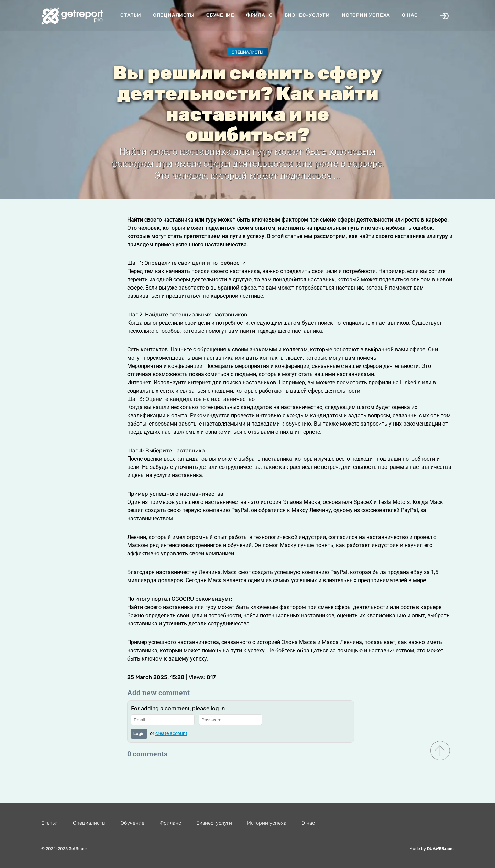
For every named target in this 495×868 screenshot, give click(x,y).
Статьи (131, 15)
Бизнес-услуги (307, 15)
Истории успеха (366, 15)
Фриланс (260, 15)
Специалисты (174, 15)
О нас (410, 15)
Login (139, 734)
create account (171, 733)
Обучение (220, 15)
